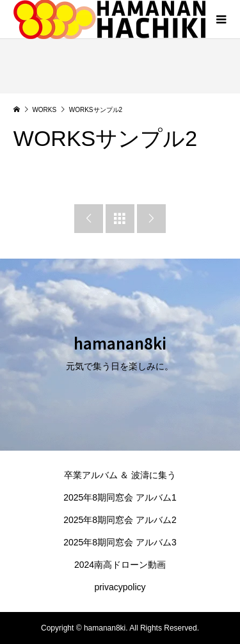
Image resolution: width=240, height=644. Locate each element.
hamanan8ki (120, 343)
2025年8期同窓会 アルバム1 (120, 497)
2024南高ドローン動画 (120, 565)
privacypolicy (120, 587)
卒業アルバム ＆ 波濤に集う (120, 475)
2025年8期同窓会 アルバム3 (120, 542)
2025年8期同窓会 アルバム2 (120, 520)
